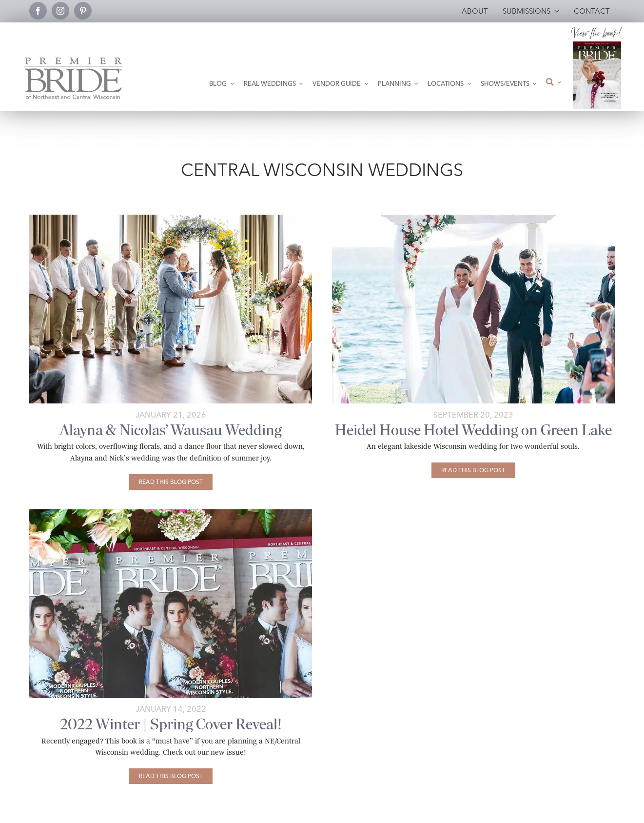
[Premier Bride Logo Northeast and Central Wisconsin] (73, 61)
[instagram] (60, 11)
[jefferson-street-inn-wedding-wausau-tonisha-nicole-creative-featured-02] (171, 218)
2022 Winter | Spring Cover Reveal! (171, 724)
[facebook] (38, 11)
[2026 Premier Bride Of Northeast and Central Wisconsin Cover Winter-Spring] (597, 45)
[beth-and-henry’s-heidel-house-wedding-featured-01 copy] (473, 218)
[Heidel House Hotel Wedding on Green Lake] (473, 470)
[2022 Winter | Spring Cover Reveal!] (171, 776)
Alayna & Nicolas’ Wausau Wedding (171, 430)
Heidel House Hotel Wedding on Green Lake (473, 430)
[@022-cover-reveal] (171, 513)
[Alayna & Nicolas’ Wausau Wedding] (171, 482)
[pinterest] (83, 11)
